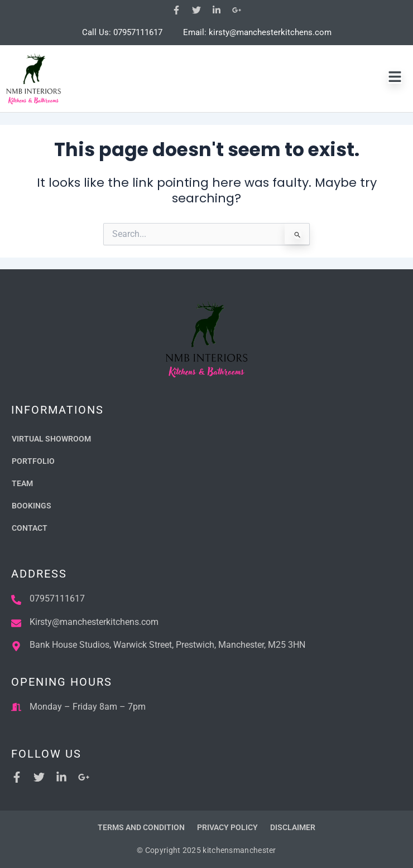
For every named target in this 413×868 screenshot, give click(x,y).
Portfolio (33, 461)
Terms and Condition (141, 827)
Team (22, 483)
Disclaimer (293, 827)
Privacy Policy (227, 827)
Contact (30, 528)
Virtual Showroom (51, 439)
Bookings (32, 506)
